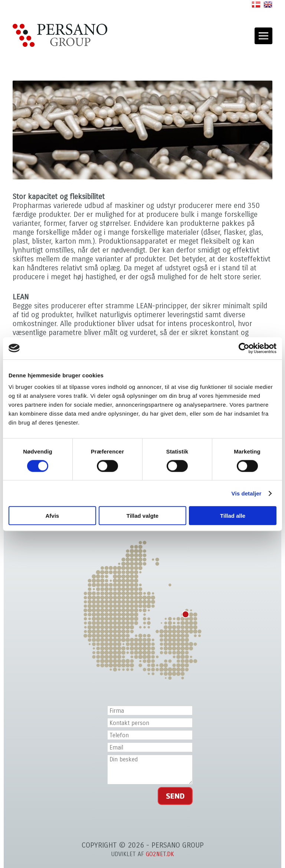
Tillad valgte (142, 516)
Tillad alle (233, 516)
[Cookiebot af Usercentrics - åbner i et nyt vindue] (244, 348)
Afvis (52, 516)
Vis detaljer (247, 493)
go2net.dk (160, 854)
